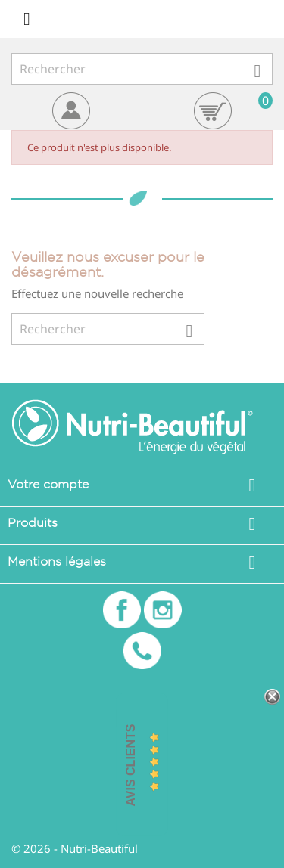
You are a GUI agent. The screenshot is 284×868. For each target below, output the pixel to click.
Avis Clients (131, 766)
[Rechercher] (142, 69)
